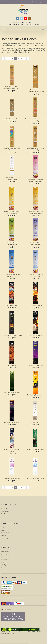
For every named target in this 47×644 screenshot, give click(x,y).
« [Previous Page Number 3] (4, 59)
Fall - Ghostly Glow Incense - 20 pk (12, 336)
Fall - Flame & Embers (35, 306)
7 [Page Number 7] (26, 58)
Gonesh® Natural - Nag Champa (35, 479)
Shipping (4, 527)
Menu (8, 29)
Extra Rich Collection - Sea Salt (12, 119)
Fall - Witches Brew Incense (12, 422)
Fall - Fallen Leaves (12, 305)
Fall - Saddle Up (12, 365)
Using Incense (5, 552)
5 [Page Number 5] (19, 58)
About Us (4, 562)
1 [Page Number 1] (7, 58)
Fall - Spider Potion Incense (12, 393)
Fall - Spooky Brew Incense (35, 395)
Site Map (4, 565)
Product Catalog (6, 554)
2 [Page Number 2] (10, 58)
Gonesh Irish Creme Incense (35, 449)
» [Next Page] (29, 59)
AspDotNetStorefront (11, 634)
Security (4, 535)
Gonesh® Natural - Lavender (12, 479)
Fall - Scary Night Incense (35, 365)
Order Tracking (5, 511)
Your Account (5, 514)
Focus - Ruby (35, 422)
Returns (4, 530)
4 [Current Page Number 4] (16, 59)
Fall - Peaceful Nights (35, 335)
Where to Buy (5, 557)
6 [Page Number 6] (22, 58)
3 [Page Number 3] (13, 58)
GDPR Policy (5, 538)
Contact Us (4, 509)
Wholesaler (4, 560)
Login (41, 2)
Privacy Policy (5, 533)
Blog (3, 568)
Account (34, 2)
